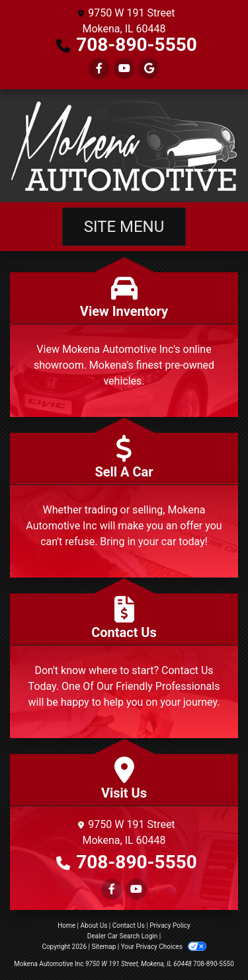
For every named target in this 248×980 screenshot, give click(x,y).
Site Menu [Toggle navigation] (124, 227)
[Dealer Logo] (124, 146)
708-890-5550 (137, 45)
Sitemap (103, 947)
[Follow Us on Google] (149, 68)
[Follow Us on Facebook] (99, 68)
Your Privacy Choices (164, 947)
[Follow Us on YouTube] (124, 68)
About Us (94, 925)
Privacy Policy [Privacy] (170, 925)
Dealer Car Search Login (123, 936)
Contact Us (129, 925)
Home (66, 925)
